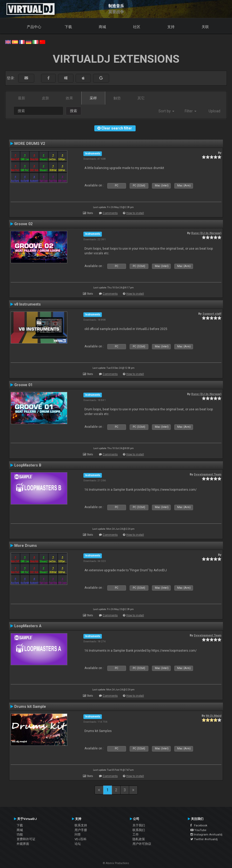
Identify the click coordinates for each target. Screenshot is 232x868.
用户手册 (81, 830)
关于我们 (139, 825)
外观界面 (23, 844)
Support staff (212, 314)
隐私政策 (139, 839)
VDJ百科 (81, 839)
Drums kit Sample (30, 707)
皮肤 (45, 98)
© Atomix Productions (116, 863)
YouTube (198, 830)
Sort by (166, 111)
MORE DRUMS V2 (30, 144)
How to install (135, 213)
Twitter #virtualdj (204, 839)
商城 (102, 27)
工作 (136, 834)
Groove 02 (23, 224)
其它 (141, 98)
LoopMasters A (28, 626)
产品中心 (34, 27)
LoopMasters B (28, 465)
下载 (68, 27)
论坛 (78, 844)
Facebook (199, 825)
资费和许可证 (26, 839)
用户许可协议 (142, 844)
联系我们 (139, 830)
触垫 (117, 98)
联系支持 (81, 825)
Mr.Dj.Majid (214, 716)
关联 (205, 27)
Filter (191, 111)
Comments (110, 213)
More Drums (26, 546)
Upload (214, 111)
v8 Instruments (28, 304)
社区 (137, 27)
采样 (93, 98)
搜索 (74, 111)
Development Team (208, 474)
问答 (78, 834)
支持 (171, 27)
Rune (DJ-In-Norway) (206, 233)
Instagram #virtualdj (206, 834)
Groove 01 (23, 385)
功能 (20, 834)
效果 (69, 98)
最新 (22, 98)
